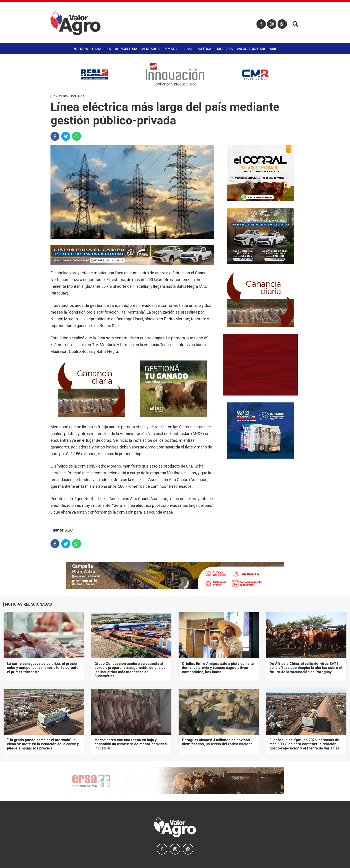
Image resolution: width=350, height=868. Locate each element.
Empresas (224, 49)
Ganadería (101, 49)
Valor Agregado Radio (257, 49)
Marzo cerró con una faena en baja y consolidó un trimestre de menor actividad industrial (131, 744)
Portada (80, 49)
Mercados (150, 49)
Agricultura (126, 49)
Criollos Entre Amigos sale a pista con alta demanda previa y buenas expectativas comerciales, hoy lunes (218, 668)
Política (204, 49)
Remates (171, 49)
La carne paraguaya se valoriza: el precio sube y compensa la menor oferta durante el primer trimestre (43, 668)
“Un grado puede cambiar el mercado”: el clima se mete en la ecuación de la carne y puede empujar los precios (43, 744)
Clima (187, 49)
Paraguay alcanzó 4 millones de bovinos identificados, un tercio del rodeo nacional (218, 742)
